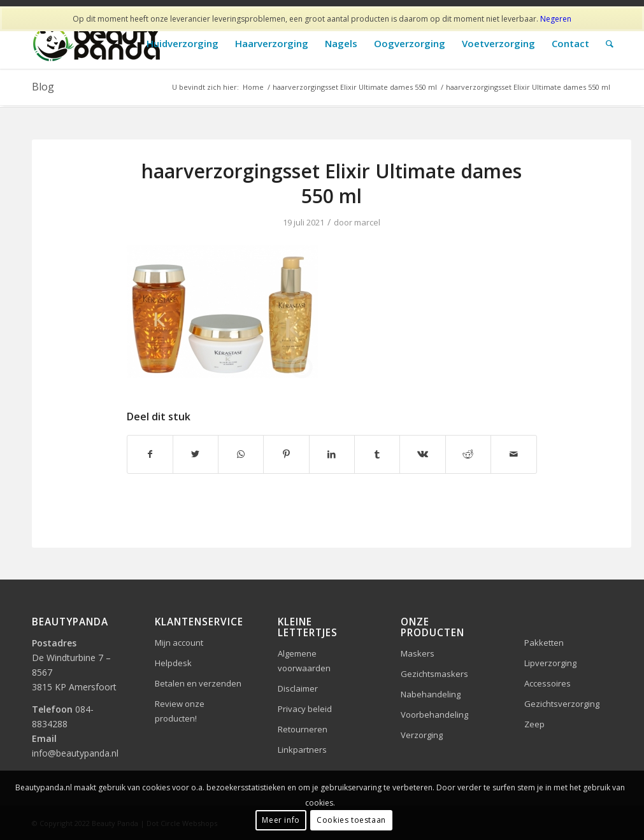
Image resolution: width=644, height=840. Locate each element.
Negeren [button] (556, 19)
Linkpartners (302, 750)
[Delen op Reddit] (468, 454)
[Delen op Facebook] (150, 454)
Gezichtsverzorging (562, 704)
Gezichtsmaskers (434, 674)
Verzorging (422, 735)
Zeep (534, 724)
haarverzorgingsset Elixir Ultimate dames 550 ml (332, 183)
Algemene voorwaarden (304, 661)
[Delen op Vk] (422, 454)
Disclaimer (298, 688)
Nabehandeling (431, 694)
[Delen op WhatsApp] (241, 454)
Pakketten (544, 643)
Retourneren (303, 729)
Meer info (281, 820)
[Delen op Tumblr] (377, 454)
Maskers (418, 653)
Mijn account (179, 643)
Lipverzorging (550, 663)
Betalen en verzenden (198, 683)
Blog (43, 87)
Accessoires (547, 683)
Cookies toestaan (351, 820)
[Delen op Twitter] (196, 454)
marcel (367, 222)
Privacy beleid (305, 709)
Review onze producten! (180, 711)
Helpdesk (173, 663)
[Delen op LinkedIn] (332, 454)
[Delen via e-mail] (513, 454)
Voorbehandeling (434, 715)
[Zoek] (610, 44)
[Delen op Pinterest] (286, 454)
